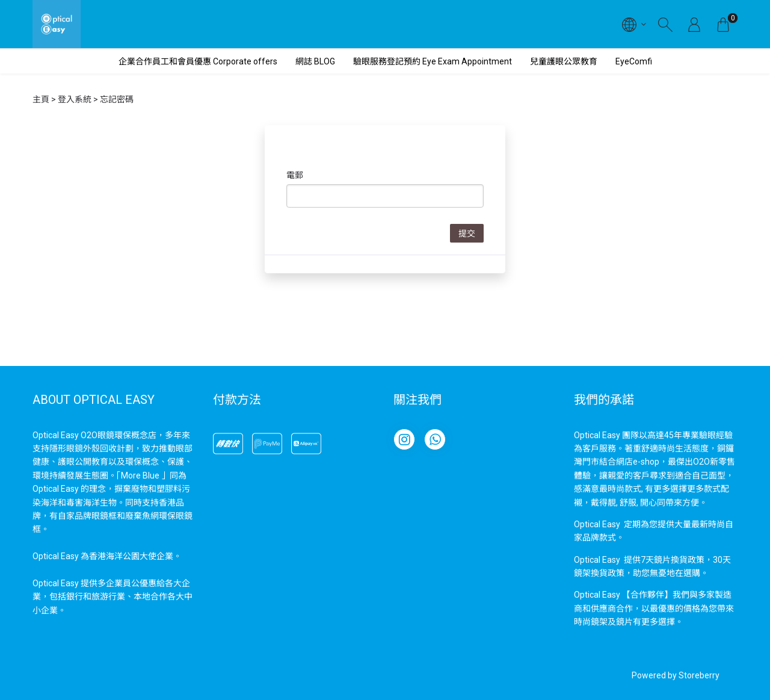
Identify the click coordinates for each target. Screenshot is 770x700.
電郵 (295, 175)
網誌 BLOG (315, 61)
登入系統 (75, 99)
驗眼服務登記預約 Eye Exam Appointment (433, 61)
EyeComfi (634, 61)
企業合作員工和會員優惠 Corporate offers (198, 61)
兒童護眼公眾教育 (564, 61)
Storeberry (699, 675)
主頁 (41, 99)
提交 (467, 234)
